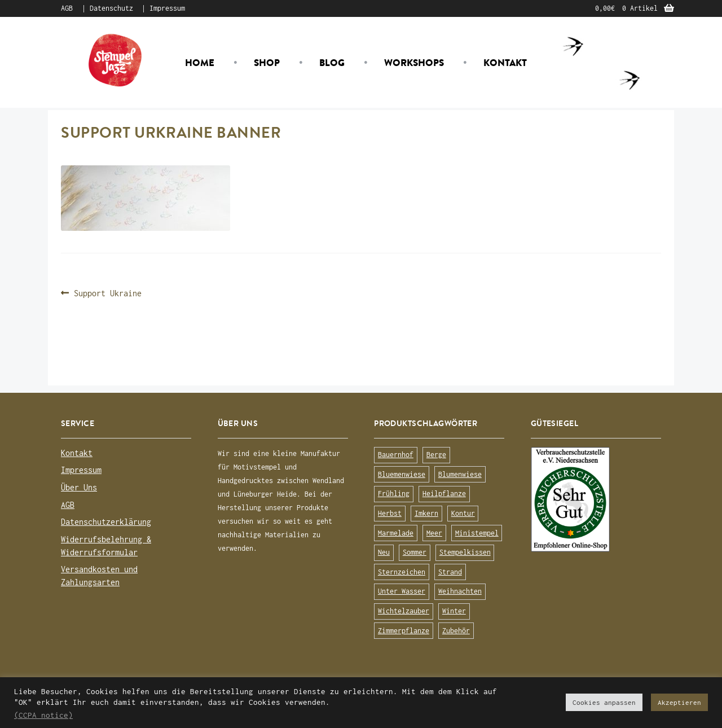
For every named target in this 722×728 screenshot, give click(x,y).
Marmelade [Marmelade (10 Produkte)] (396, 533)
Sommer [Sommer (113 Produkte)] (415, 552)
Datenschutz (111, 8)
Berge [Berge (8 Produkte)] (436, 455)
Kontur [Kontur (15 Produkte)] (463, 513)
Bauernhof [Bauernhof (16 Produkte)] (396, 455)
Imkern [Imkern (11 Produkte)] (426, 513)
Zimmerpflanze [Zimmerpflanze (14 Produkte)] (404, 631)
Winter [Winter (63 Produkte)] (454, 611)
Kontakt (505, 63)
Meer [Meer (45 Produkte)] (434, 533)
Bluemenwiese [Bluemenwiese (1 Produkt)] (402, 474)
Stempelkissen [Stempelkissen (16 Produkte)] (465, 552)
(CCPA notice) (43, 715)
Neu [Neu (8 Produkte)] (384, 552)
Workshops (414, 63)
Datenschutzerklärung (106, 522)
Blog (332, 63)
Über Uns (79, 487)
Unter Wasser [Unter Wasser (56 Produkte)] (402, 591)
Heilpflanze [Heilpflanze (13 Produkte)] (444, 494)
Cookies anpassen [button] (604, 702)
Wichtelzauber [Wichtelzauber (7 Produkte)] (404, 611)
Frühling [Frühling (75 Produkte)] (394, 494)
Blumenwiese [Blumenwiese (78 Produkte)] (460, 474)
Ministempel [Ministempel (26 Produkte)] (477, 533)
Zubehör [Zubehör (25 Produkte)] (456, 631)
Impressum (167, 8)
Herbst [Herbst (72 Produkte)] (390, 513)
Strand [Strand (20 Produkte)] (450, 572)
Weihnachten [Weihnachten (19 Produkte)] (460, 591)
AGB (67, 8)
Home (200, 63)
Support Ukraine (107, 293)
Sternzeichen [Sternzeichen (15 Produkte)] (402, 572)
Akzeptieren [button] (679, 702)
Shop (267, 63)
